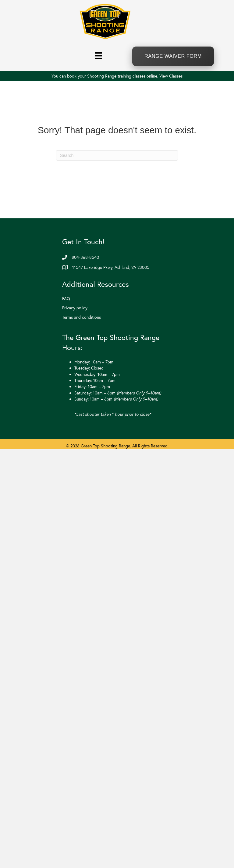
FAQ (66, 299)
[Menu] (98, 55)
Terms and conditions (82, 317)
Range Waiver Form (173, 56)
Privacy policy (75, 308)
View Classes (171, 76)
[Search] (117, 155)
